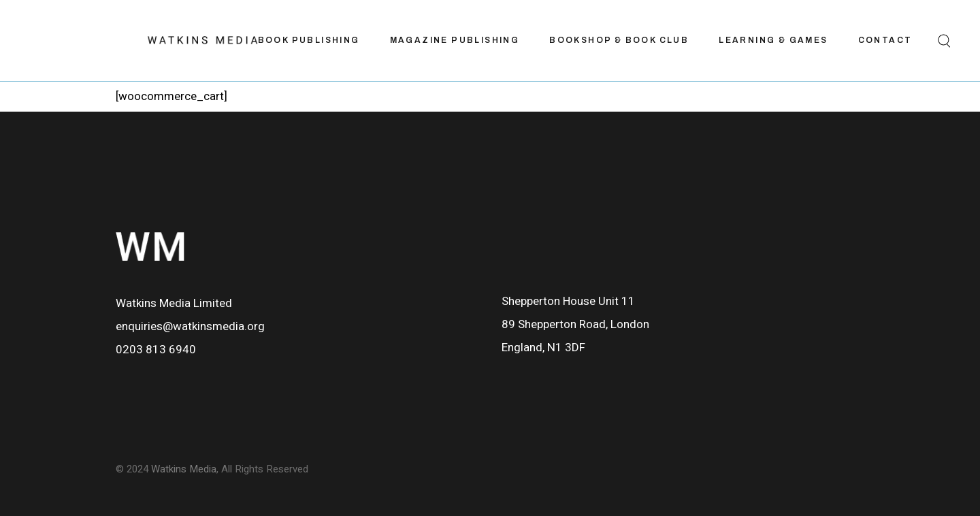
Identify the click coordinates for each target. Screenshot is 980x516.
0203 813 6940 (156, 350)
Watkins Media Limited (174, 303)
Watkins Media (184, 469)
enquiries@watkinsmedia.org (190, 326)
